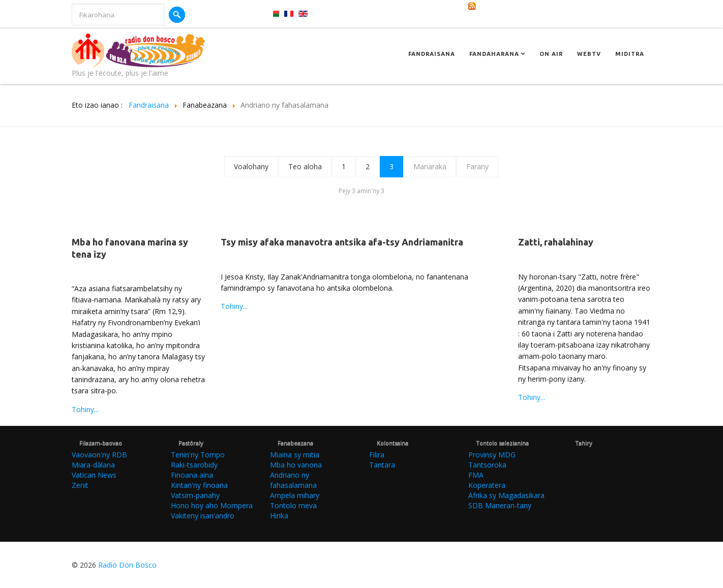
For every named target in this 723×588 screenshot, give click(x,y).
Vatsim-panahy (195, 495)
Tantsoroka (487, 465)
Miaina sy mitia (295, 455)
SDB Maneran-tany (500, 505)
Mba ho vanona (296, 465)
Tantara (382, 465)
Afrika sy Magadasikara (506, 495)
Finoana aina (192, 475)
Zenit (80, 485)
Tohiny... (85, 409)
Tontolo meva (293, 505)
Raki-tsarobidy (194, 465)
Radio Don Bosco (127, 565)
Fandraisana (432, 54)
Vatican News (94, 475)
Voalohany (251, 166)
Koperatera (487, 485)
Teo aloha (305, 166)
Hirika (279, 516)
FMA (476, 475)
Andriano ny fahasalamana (293, 480)
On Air (551, 54)
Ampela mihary (295, 495)
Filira (377, 455)
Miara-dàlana (93, 465)
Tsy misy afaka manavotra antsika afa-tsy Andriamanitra (342, 242)
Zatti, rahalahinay (556, 242)
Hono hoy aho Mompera (212, 505)
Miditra (630, 54)
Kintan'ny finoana (199, 485)
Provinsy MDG (492, 455)
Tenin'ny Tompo (198, 455)
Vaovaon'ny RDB (99, 455)
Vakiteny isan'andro (203, 516)
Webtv (589, 54)
